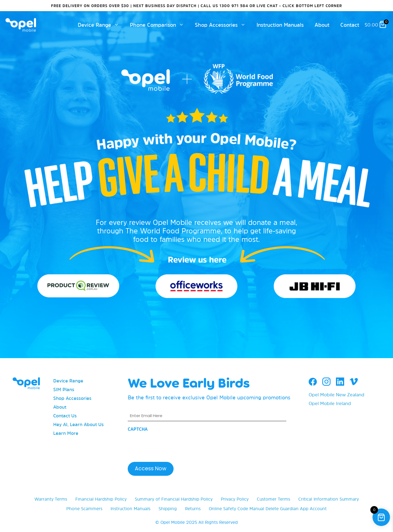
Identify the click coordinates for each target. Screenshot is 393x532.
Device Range (101, 25)
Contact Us (65, 416)
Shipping (168, 509)
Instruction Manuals (280, 25)
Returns (193, 509)
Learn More (66, 433)
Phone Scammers (84, 509)
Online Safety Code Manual (236, 509)
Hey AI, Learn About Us (78, 424)
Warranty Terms (51, 499)
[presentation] (169, 445)
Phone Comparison (160, 25)
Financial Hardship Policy (101, 499)
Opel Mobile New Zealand (337, 395)
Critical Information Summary (329, 499)
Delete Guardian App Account (296, 509)
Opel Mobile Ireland (330, 403)
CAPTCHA (138, 429)
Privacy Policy (235, 499)
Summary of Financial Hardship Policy (174, 499)
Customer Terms (273, 499)
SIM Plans (64, 389)
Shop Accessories (223, 25)
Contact (350, 25)
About (322, 25)
